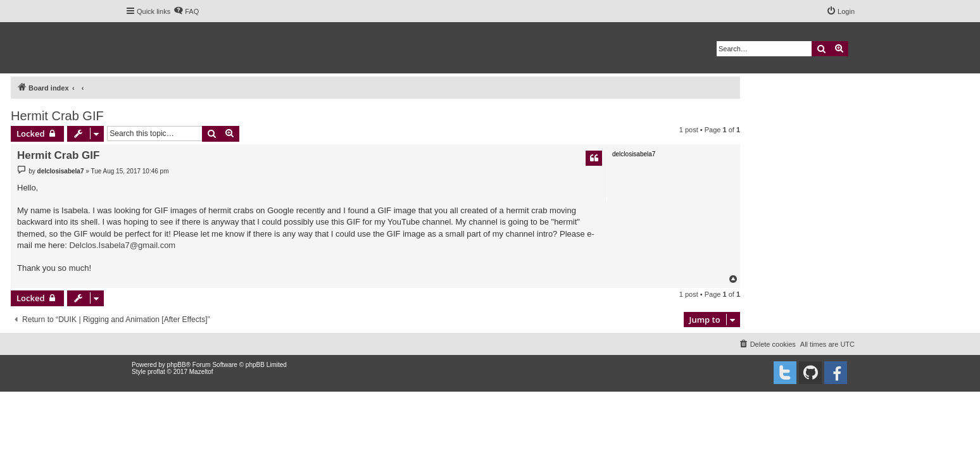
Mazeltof (201, 372)
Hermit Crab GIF (57, 116)
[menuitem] (186, 11)
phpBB (177, 365)
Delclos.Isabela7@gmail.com (122, 245)
